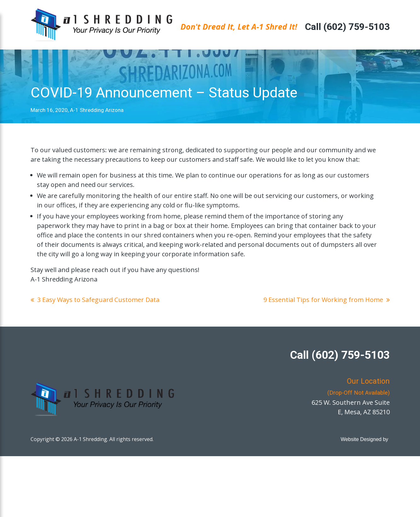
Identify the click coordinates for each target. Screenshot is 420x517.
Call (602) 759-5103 (347, 27)
